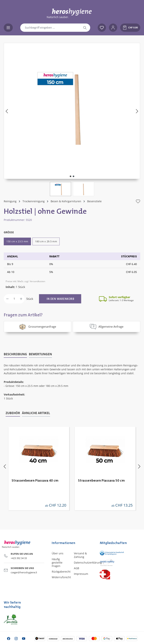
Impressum (81, 574)
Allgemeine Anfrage (106, 327)
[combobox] (50, 28)
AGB (76, 568)
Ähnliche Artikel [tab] (36, 413)
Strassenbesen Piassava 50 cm (101, 480)
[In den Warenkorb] (60, 299)
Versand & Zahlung (80, 555)
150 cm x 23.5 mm (17, 241)
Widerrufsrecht (61, 577)
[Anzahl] (14, 299)
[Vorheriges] (7, 111)
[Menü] (8, 28)
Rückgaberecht (61, 572)
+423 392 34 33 (19, 558)
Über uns (58, 553)
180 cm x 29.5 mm (46, 241)
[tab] (15, 354)
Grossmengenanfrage (37, 327)
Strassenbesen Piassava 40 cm (35, 480)
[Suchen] (85, 28)
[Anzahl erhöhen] (21, 299)
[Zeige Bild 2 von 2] (73, 176)
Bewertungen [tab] (40, 354)
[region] (72, 119)
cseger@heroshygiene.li (24, 572)
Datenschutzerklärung (88, 562)
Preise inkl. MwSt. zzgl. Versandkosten (25, 281)
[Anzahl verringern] (7, 299)
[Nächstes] (137, 111)
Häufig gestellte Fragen (57, 562)
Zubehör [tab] (13, 413)
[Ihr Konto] (113, 28)
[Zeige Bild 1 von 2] (70, 176)
